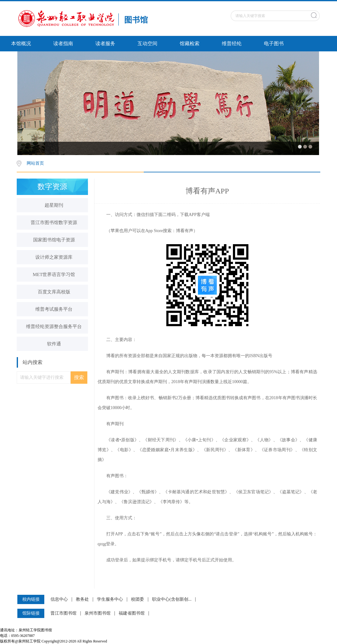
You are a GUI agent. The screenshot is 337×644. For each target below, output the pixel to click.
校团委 (138, 599)
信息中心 (59, 599)
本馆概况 (21, 43)
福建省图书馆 (132, 613)
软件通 (54, 344)
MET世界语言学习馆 (54, 274)
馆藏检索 (190, 43)
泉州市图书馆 (98, 613)
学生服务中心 (110, 599)
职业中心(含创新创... (172, 599)
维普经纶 (232, 43)
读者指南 (63, 43)
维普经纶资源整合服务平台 (54, 326)
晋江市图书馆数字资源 (54, 223)
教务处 (82, 599)
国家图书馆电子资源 (54, 240)
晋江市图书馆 (63, 613)
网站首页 (35, 163)
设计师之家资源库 (54, 257)
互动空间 (147, 43)
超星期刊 (54, 205)
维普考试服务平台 (54, 309)
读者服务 (105, 43)
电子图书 (274, 43)
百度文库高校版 (54, 292)
